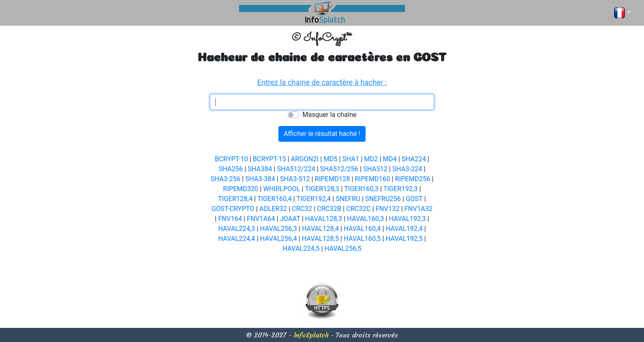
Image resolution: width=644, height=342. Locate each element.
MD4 (390, 159)
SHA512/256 (339, 169)
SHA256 (231, 169)
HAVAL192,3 (407, 219)
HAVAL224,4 (237, 239)
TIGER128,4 (235, 199)
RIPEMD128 (333, 179)
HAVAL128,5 (321, 239)
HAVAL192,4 (404, 229)
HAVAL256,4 (279, 239)
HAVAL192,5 (404, 239)
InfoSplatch (311, 335)
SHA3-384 (260, 179)
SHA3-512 (295, 179)
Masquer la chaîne (329, 115)
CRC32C (358, 209)
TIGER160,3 (361, 189)
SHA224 (414, 159)
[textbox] (322, 102)
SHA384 (260, 169)
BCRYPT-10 (232, 159)
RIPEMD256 (413, 179)
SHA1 (351, 159)
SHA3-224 (407, 169)
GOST (414, 199)
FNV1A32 (419, 209)
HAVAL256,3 (279, 229)
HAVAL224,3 (237, 229)
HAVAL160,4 (362, 229)
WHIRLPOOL (282, 189)
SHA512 (375, 169)
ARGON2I (305, 159)
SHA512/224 (296, 169)
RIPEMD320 (241, 189)
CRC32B (329, 209)
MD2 (371, 159)
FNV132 (387, 209)
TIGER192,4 (313, 199)
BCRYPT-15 (269, 159)
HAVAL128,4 (321, 229)
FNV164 (230, 219)
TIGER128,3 (322, 189)
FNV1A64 (261, 219)
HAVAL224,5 (301, 249)
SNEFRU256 (383, 199)
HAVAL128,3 (323, 219)
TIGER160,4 (274, 199)
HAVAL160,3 (365, 219)
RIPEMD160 (372, 179)
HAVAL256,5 (343, 249)
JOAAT (290, 219)
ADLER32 (273, 209)
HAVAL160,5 (362, 239)
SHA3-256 (225, 179)
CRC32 (302, 209)
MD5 (331, 159)
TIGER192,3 (401, 189)
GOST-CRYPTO (233, 209)
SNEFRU (348, 199)
